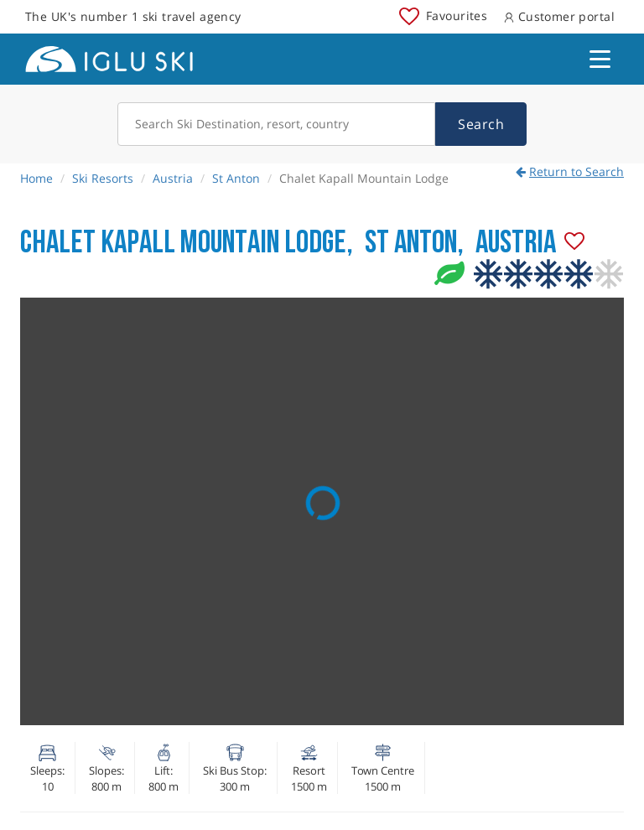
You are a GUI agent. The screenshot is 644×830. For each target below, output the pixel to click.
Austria (173, 178)
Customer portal (559, 16)
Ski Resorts (103, 178)
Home (36, 178)
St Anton (236, 178)
